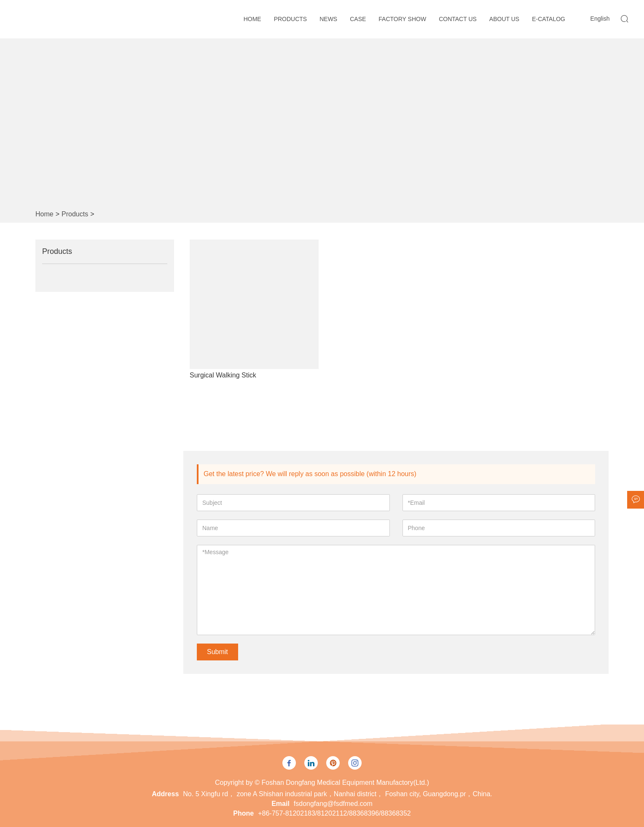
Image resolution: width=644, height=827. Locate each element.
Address (165, 794)
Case (358, 19)
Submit (217, 652)
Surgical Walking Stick (223, 375)
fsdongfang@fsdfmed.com (333, 804)
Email (280, 804)
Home (252, 19)
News (328, 19)
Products (291, 19)
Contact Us (458, 19)
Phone (243, 813)
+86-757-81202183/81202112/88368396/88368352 (334, 813)
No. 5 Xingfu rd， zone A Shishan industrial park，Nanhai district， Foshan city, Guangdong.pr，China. (337, 794)
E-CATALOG (549, 19)
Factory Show (402, 19)
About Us (504, 19)
